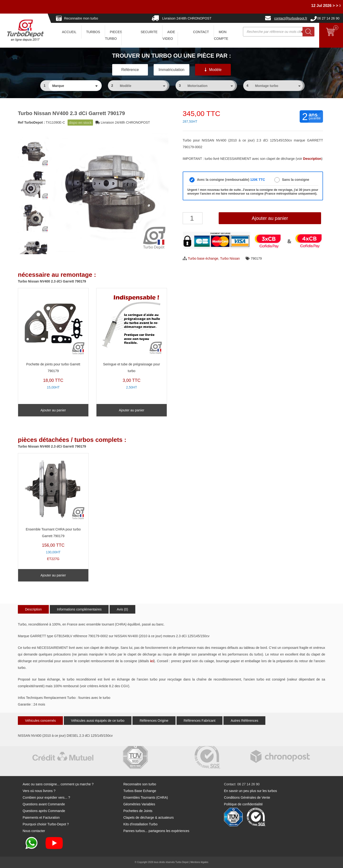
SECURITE (149, 32)
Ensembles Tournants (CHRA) (146, 797)
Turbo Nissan (230, 258)
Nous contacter (34, 831)
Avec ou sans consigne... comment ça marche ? (58, 784)
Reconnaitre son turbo (140, 784)
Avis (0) (122, 609)
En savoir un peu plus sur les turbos (250, 791)
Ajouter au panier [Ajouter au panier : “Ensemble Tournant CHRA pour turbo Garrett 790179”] (53, 575)
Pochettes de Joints (138, 811)
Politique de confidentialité (243, 804)
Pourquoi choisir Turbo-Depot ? (46, 824)
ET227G (53, 508)
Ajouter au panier (270, 218)
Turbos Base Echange (140, 791)
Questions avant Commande (44, 804)
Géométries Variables (139, 804)
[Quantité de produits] (193, 218)
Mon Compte (221, 35)
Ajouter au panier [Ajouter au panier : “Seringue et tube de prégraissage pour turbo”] (132, 410)
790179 (256, 258)
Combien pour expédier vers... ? (46, 797)
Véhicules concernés (40, 721)
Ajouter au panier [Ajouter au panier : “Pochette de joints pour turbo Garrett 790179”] (53, 410)
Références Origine (154, 721)
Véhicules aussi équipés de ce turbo (98, 721)
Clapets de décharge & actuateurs (149, 818)
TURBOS (93, 32)
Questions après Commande (44, 811)
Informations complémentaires (79, 609)
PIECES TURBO (113, 35)
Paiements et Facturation (41, 818)
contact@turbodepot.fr (291, 18)
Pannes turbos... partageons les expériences (156, 831)
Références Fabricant (200, 721)
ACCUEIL (69, 32)
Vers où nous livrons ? (39, 791)
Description (33, 609)
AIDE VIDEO (169, 35)
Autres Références (244, 721)
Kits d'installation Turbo (141, 824)
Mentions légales (199, 862)
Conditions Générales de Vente (247, 797)
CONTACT (201, 32)
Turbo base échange (203, 258)
